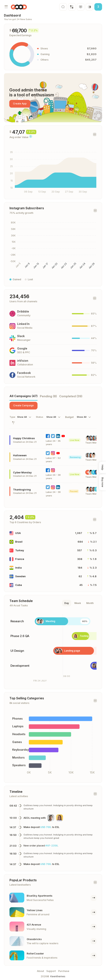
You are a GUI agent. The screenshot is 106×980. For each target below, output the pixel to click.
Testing (84, 636)
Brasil (19, 542)
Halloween (20, 455)
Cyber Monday (22, 472)
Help (103, 467)
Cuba (19, 585)
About (40, 971)
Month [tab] (90, 603)
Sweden (20, 576)
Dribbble (23, 312)
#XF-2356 (52, 846)
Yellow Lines (35, 910)
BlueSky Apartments (39, 896)
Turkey (20, 550)
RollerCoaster (35, 954)
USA (18, 533)
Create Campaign (23, 405)
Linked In (23, 324)
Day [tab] (67, 603)
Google (22, 348)
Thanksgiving (22, 490)
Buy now (103, 482)
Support (51, 971)
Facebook (24, 373)
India (18, 568)
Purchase (64, 971)
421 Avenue (34, 925)
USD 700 (45, 827)
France (20, 559)
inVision (23, 361)
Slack (21, 336)
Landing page (72, 651)
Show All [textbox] (22, 417)
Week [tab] (78, 603)
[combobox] (25, 417)
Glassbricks (34, 939)
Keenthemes (58, 976)
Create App (20, 104)
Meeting (50, 621)
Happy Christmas (24, 438)
